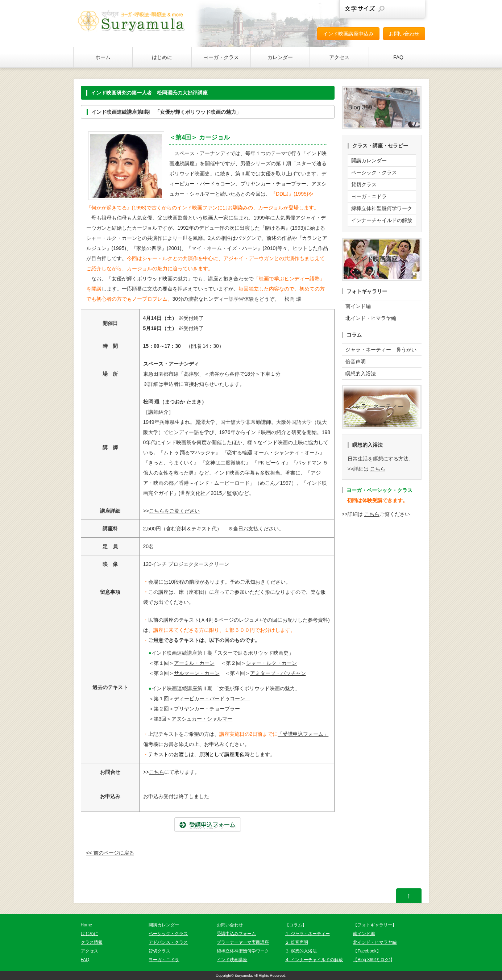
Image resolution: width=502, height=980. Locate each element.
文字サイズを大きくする (414, 9)
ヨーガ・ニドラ (369, 196)
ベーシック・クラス (374, 172)
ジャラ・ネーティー (376, 407)
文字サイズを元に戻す (398, 9)
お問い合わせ (404, 34)
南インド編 (358, 306)
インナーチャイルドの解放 (382, 220)
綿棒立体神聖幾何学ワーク (382, 208)
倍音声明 (356, 362)
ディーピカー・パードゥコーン (212, 698)
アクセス (339, 57)
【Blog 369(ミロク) (372, 960)
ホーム (103, 57)
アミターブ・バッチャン (278, 673)
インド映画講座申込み (348, 34)
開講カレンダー (369, 160)
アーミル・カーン (194, 663)
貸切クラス (364, 184)
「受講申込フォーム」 (303, 734)
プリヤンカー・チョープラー (207, 709)
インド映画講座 (232, 960)
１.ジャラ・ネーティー (307, 934)
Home (87, 925)
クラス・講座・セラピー (380, 146)
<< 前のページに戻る (110, 853)
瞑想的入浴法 (361, 374)
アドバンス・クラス (168, 942)
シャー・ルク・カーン (271, 663)
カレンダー (280, 57)
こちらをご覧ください (174, 511)
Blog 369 (360, 107)
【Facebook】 (367, 951)
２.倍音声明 (296, 942)
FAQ (398, 57)
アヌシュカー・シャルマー (202, 719)
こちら (157, 772)
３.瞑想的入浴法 (301, 951)
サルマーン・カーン (197, 673)
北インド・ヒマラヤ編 (371, 318)
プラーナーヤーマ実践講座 (243, 942)
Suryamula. (244, 975)
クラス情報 (92, 942)
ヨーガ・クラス (221, 57)
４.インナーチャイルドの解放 (314, 960)
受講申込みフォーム (236, 934)
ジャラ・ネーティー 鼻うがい (381, 350)
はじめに (162, 57)
